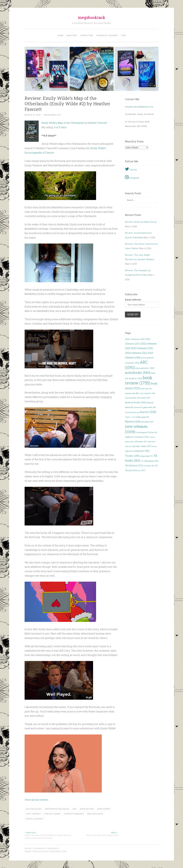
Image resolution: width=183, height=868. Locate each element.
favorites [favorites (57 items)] (138, 407)
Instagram (132, 177)
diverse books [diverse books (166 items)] (135, 402)
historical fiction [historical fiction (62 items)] (132, 412)
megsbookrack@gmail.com (139, 107)
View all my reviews (37, 799)
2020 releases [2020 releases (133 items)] (135, 339)
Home (61, 35)
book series (104, 808)
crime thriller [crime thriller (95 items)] (133, 398)
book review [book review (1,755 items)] (139, 380)
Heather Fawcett (99, 123)
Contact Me (86, 35)
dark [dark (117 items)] (146, 398)
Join (123, 35)
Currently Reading (107, 35)
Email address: (133, 300)
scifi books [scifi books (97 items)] (140, 442)
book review (87, 808)
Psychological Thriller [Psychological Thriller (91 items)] (146, 432)
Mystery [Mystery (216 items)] (133, 421)
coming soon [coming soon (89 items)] (132, 393)
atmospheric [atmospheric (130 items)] (145, 368)
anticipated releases (57, 808)
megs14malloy (52, 115)
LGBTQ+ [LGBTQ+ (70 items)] (130, 417)
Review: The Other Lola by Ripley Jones (95, 833)
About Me (71, 35)
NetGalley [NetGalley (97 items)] (147, 422)
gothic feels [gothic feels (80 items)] (149, 407)
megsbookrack (92, 17)
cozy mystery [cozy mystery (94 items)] (147, 393)
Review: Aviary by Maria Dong (141, 222)
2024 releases (34, 808)
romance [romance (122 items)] (142, 437)
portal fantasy (35, 818)
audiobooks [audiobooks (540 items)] (138, 372)
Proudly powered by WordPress (42, 848)
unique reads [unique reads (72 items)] (146, 456)
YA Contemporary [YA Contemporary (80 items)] (150, 461)
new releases (95, 813)
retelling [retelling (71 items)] (129, 437)
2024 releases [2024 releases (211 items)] (136, 353)
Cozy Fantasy (33, 813)
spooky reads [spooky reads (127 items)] (142, 446)
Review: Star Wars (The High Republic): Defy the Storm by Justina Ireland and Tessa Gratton (48, 835)
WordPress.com (58, 851)
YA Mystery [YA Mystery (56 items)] (149, 466)
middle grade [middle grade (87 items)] (142, 417)
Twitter (131, 169)
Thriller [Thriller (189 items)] (132, 456)
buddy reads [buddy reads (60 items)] (146, 389)
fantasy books (52, 813)
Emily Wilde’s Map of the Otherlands (63, 123)
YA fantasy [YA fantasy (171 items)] (134, 465)
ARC (75, 808)
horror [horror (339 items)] (148, 412)
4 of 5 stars (60, 127)
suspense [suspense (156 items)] (142, 451)
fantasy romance (74, 813)
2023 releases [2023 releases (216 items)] (142, 348)
